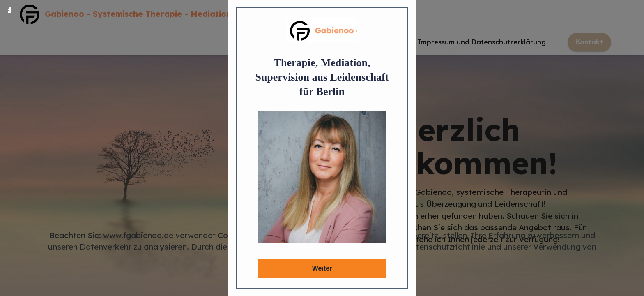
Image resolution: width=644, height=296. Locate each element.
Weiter (322, 268)
